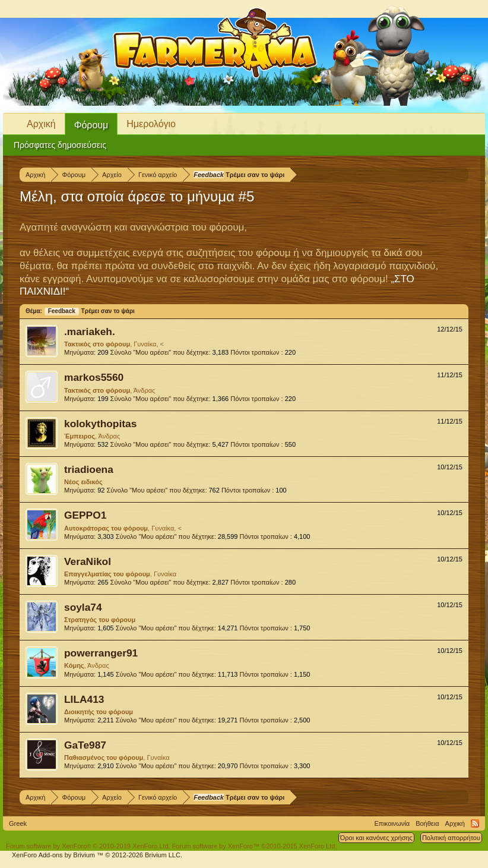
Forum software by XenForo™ (255, 846)
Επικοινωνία (392, 823)
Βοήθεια (427, 823)
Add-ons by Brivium (97, 855)
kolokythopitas (100, 424)
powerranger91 (101, 653)
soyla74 (83, 607)
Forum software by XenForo (88, 846)
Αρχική (41, 124)
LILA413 (84, 699)
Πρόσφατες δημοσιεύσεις (60, 145)
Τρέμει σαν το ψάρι (89, 311)
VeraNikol (88, 561)
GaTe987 (85, 745)
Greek (18, 823)
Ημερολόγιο (151, 124)
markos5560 (94, 377)
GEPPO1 (85, 515)
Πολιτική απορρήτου (451, 838)
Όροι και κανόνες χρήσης (376, 838)
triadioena (89, 469)
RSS (475, 823)
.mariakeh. (90, 332)
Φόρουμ (91, 125)
